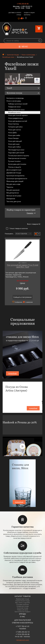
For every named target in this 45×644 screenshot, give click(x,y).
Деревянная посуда (14, 173)
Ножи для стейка (14, 147)
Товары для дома (22, 610)
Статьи (19, 15)
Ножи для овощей (15, 141)
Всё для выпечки (13, 193)
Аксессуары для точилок (17, 164)
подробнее (12, 373)
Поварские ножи (14, 107)
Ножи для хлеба (14, 135)
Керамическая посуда (22, 601)
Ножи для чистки (15, 130)
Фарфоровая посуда (22, 599)
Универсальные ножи (16, 110)
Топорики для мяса (15, 127)
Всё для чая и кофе (13, 184)
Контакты (27, 15)
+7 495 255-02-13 (26, 6)
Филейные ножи (8, 57)
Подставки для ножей (16, 153)
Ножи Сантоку (14, 124)
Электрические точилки (17, 158)
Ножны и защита (15, 167)
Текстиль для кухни (14, 201)
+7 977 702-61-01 (23, 626)
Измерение (11, 199)
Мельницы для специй (15, 181)
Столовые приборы (22, 604)
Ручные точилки (14, 161)
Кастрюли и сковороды (15, 98)
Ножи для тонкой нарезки (18, 115)
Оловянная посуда (23, 606)
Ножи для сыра (14, 144)
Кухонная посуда (13, 55)
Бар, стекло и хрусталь (23, 602)
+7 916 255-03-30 (23, 4)
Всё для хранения (13, 190)
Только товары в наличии (17, 228)
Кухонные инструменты (15, 176)
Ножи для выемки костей (18, 121)
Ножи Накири (13, 138)
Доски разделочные (14, 170)
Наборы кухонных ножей (18, 104)
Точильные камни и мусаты (19, 156)
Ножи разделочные (15, 118)
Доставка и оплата (15, 13)
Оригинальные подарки (22, 612)
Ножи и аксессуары (28, 55)
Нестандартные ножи (16, 150)
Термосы (10, 187)
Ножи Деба (12, 133)
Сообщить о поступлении (22, 297)
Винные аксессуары (14, 196)
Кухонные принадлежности (17, 178)
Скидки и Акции (29, 13)
